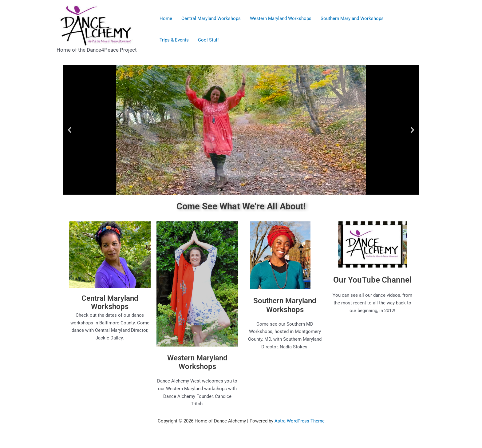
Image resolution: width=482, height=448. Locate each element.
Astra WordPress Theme (300, 421)
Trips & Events (174, 40)
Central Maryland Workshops (211, 18)
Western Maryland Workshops (281, 18)
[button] (70, 130)
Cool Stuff (208, 40)
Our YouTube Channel (372, 280)
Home (166, 18)
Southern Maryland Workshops (352, 18)
